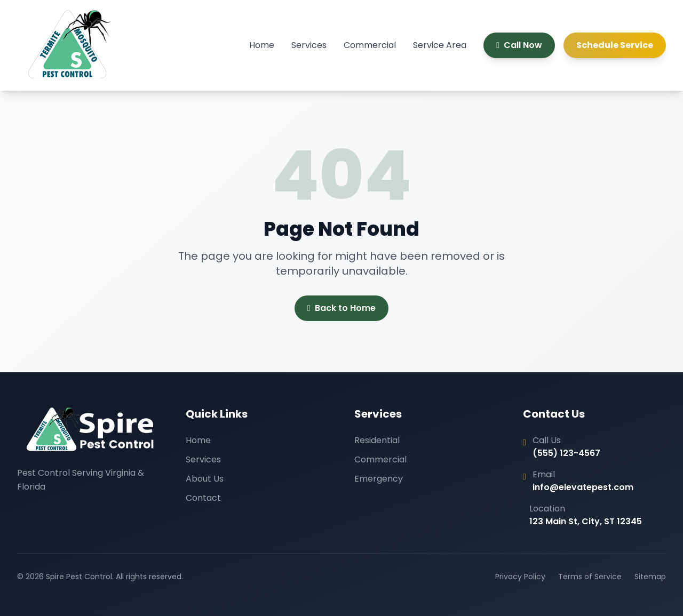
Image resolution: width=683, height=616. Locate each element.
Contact (203, 498)
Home (262, 45)
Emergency (379, 479)
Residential (377, 440)
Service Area (440, 45)
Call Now (519, 45)
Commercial (370, 45)
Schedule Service (615, 45)
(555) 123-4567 (566, 453)
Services (309, 45)
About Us (205, 479)
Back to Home (341, 308)
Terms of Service (590, 577)
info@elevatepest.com (583, 487)
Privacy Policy (520, 577)
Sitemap (650, 577)
